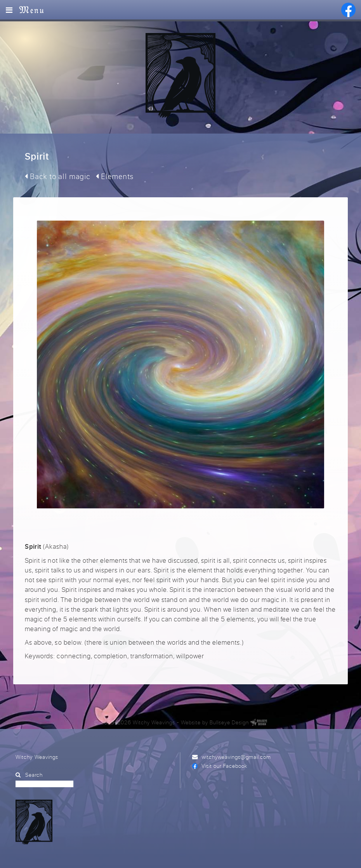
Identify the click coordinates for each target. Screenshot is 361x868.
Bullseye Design (229, 722)
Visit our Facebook (224, 766)
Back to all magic (57, 176)
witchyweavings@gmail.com (236, 757)
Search (34, 775)
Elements (115, 176)
